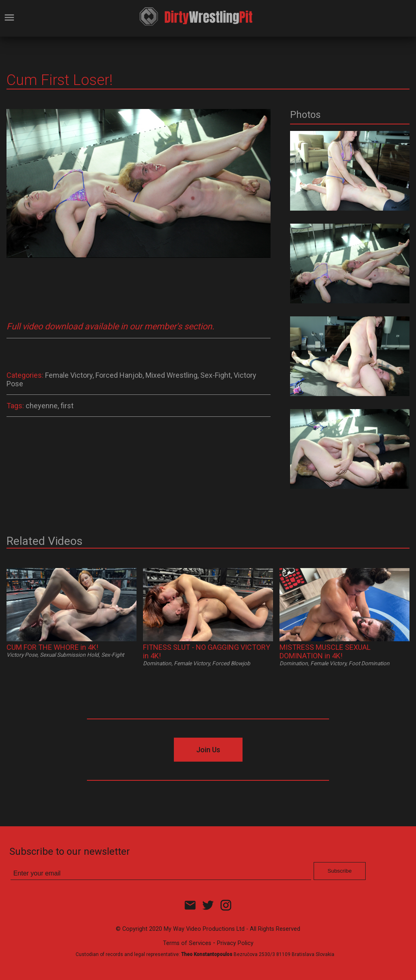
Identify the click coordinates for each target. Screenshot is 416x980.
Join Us (208, 750)
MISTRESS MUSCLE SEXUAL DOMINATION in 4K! (325, 651)
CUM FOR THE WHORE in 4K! (52, 647)
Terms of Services (187, 943)
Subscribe (339, 871)
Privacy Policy (235, 943)
